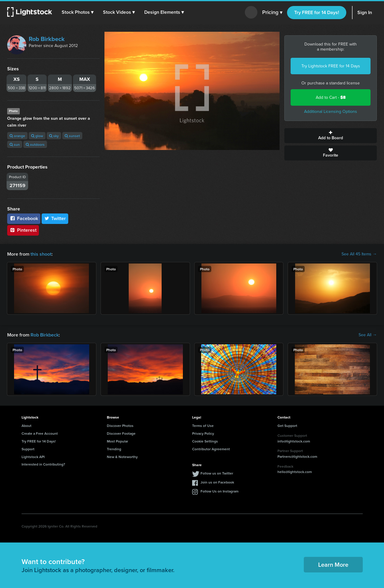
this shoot (41, 254)
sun (15, 144)
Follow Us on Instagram (220, 491)
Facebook (24, 218)
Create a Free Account (40, 433)
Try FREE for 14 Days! (317, 12)
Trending (114, 449)
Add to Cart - (331, 97)
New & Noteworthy (122, 457)
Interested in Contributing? (43, 464)
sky (54, 136)
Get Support (287, 426)
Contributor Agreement (211, 449)
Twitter (55, 218)
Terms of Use (203, 426)
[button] (78, 12)
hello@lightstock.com (295, 472)
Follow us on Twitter (217, 473)
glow (37, 136)
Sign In (365, 12)
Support (28, 449)
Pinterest (23, 230)
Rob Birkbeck (47, 39)
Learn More (333, 564)
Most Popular (117, 441)
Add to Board (331, 136)
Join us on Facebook (217, 482)
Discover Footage (121, 433)
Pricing (272, 13)
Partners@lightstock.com (297, 456)
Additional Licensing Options (331, 112)
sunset (72, 136)
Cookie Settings (205, 441)
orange (17, 136)
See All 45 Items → (359, 254)
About (26, 426)
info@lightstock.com (294, 441)
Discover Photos (120, 426)
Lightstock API (33, 457)
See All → (368, 335)
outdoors (35, 144)
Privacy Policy (203, 433)
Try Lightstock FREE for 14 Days (331, 66)
